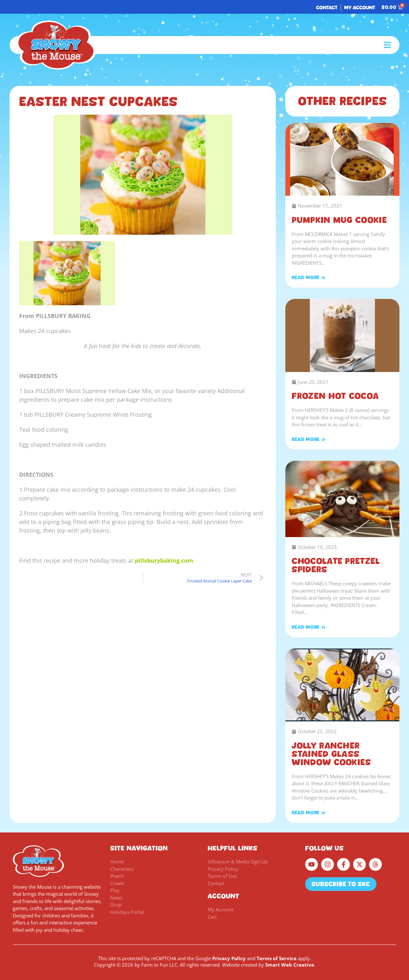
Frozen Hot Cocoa (335, 396)
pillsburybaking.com (164, 560)
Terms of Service (277, 958)
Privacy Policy (229, 958)
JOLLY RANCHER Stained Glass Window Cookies (331, 754)
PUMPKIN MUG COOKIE (339, 220)
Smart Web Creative (290, 965)
